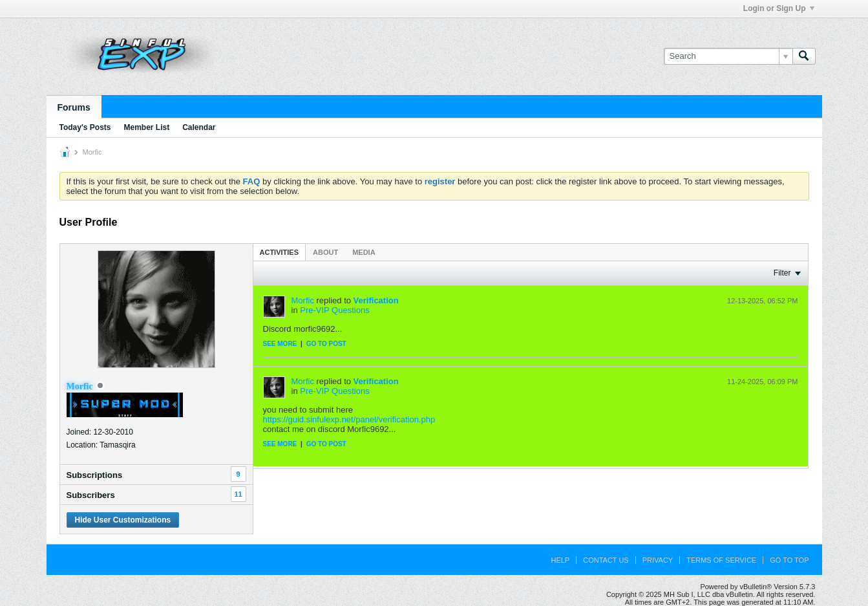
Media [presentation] (364, 252)
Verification (376, 300)
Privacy (658, 560)
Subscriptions (95, 475)
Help (560, 560)
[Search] (728, 56)
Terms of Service (721, 560)
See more (280, 344)
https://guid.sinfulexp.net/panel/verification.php (349, 419)
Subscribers (91, 495)
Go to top (789, 560)
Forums (74, 107)
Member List (147, 127)
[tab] (280, 252)
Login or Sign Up (779, 8)
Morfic (303, 300)
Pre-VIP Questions (334, 310)
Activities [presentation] (280, 252)
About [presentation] (325, 252)
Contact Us (606, 560)
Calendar (199, 127)
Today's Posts (85, 127)
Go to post (326, 344)
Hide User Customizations (123, 520)
